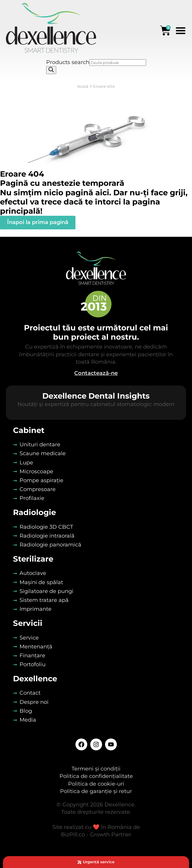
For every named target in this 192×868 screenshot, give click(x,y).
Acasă (83, 86)
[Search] (51, 70)
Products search (68, 62)
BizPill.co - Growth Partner (96, 835)
